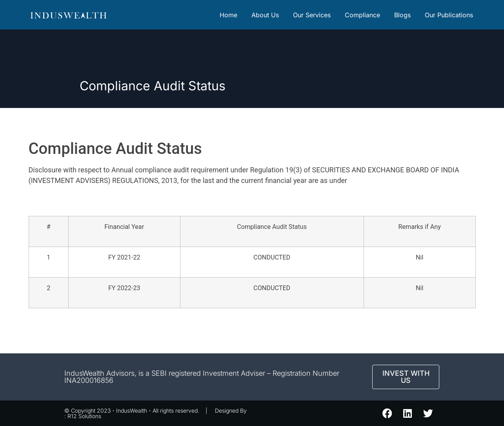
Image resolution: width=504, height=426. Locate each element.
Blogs (402, 15)
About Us (265, 15)
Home (228, 15)
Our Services (312, 15)
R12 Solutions (84, 416)
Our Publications (449, 15)
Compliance (362, 15)
